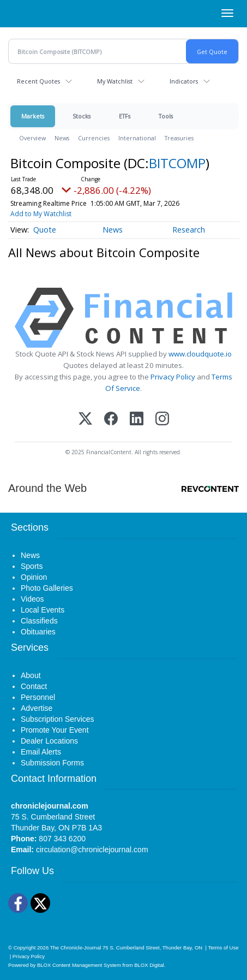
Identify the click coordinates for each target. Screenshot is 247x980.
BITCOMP (177, 163)
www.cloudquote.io (200, 354)
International (137, 138)
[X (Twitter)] (85, 420)
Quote (45, 230)
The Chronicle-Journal (76, 948)
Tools (166, 116)
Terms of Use (223, 948)
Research (189, 230)
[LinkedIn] (137, 420)
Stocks (82, 116)
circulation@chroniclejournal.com (92, 850)
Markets (33, 116)
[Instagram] (162, 420)
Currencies (94, 138)
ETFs (125, 116)
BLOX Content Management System (79, 965)
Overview (32, 138)
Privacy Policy (173, 377)
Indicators (184, 81)
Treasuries (179, 138)
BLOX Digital (149, 965)
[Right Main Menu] (227, 13)
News (62, 138)
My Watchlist (115, 81)
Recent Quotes (38, 81)
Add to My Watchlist (41, 214)
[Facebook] (111, 420)
